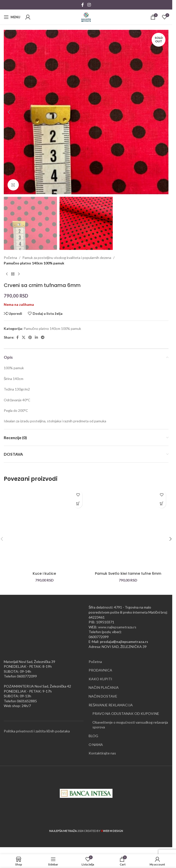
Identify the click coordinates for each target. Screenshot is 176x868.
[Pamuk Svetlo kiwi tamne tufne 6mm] (128, 528)
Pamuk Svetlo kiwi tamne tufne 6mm (128, 573)
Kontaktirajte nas (102, 753)
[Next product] (19, 274)
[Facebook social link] (83, 5)
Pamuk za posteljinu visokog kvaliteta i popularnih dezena (67, 258)
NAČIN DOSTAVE (103, 696)
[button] (9, 112)
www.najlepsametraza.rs (117, 627)
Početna (10, 258)
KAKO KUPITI (100, 679)
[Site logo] (86, 17)
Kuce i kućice (44, 573)
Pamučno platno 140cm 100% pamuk (34, 263)
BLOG (93, 736)
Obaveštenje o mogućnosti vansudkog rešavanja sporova (130, 725)
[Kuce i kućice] (44, 528)
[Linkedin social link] (36, 337)
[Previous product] (7, 274)
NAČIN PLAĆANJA (104, 687)
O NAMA (96, 745)
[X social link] (24, 337)
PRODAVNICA (100, 670)
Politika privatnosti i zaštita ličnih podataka (37, 731)
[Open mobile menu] (12, 17)
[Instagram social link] (89, 5)
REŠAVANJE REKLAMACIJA (111, 705)
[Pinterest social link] (30, 337)
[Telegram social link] (43, 337)
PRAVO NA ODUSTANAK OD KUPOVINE (126, 713)
